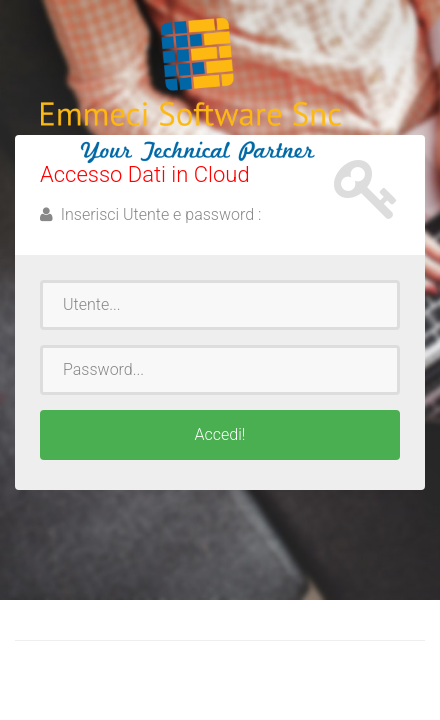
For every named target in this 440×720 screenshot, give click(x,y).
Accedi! (220, 434)
